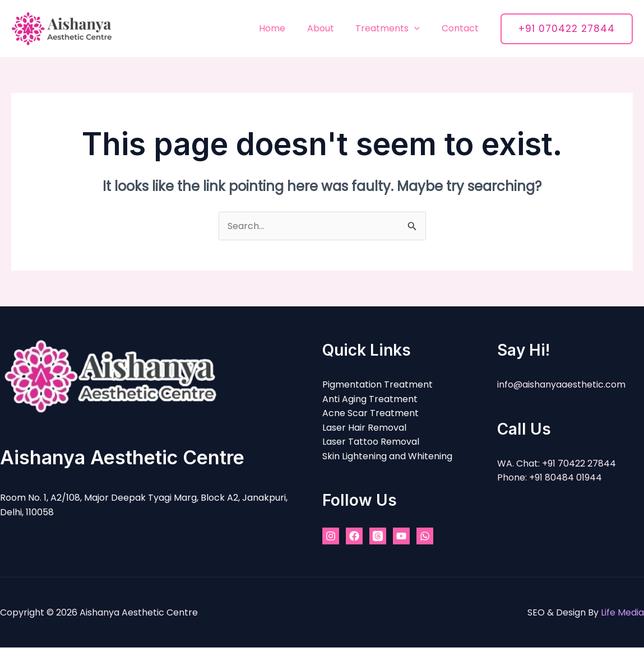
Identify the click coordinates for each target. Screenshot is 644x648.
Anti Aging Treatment (370, 399)
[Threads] (378, 537)
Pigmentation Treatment (377, 385)
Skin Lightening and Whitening (387, 456)
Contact (462, 28)
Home (285, 28)
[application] (420, 28)
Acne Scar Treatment (370, 414)
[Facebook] (354, 537)
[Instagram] (331, 537)
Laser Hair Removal (364, 428)
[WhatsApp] (425, 537)
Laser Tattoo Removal (371, 442)
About (330, 28)
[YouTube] (401, 537)
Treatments (393, 28)
